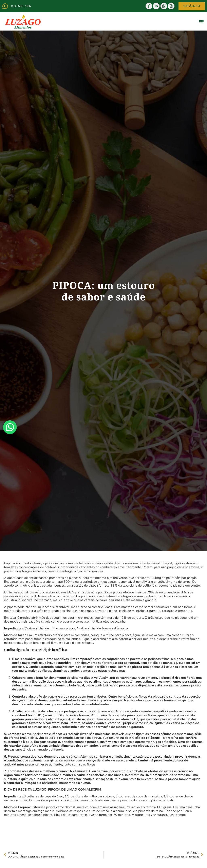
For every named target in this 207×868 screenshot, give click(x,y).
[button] (201, 21)
